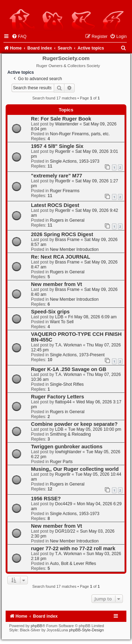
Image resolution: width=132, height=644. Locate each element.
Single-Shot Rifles (67, 384)
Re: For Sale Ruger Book (61, 119)
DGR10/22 (65, 531)
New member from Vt (56, 284)
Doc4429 (64, 504)
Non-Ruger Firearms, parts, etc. (80, 134)
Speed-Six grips (50, 312)
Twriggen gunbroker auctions (67, 447)
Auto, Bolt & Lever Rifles (73, 564)
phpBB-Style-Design (86, 630)
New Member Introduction (74, 249)
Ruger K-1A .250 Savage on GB (69, 369)
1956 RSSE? (46, 499)
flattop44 (63, 402)
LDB (59, 317)
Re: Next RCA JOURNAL (61, 257)
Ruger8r (63, 151)
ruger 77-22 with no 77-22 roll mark (73, 548)
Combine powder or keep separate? (74, 424)
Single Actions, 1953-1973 (75, 161)
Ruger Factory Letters (58, 397)
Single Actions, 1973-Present (77, 355)
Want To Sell (62, 322)
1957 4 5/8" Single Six (57, 146)
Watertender (67, 124)
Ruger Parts (61, 462)
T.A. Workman (69, 345)
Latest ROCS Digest (55, 205)
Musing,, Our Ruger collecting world (75, 469)
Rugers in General (67, 220)
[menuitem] (19, 37)
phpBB (36, 626)
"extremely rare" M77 (56, 176)
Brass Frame (67, 240)
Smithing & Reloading (70, 434)
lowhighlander (68, 452)
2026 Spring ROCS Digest (62, 234)
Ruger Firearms (65, 191)
